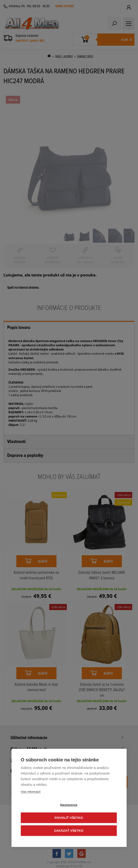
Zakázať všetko (69, 831)
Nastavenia (69, 805)
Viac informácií (31, 792)
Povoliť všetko (69, 818)
